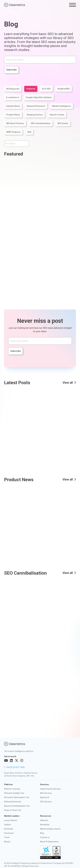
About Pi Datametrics (49, 842)
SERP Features (13, 132)
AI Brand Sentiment (13, 802)
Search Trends (57, 115)
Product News (13, 115)
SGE (29, 132)
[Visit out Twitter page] (17, 761)
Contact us (45, 837)
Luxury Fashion (11, 820)
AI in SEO (46, 89)
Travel (7, 837)
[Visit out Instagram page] (22, 761)
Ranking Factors (35, 115)
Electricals (9, 829)
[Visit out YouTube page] (6, 761)
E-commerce (13, 97)
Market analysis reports (50, 829)
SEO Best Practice (15, 123)
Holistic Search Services (50, 789)
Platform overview (12, 789)
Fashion (8, 825)
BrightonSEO (64, 89)
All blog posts (13, 89)
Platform (8, 784)
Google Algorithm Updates (39, 97)
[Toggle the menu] (72, 5)
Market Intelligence (62, 106)
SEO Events (63, 123)
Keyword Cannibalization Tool (17, 806)
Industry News (13, 106)
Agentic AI (45, 797)
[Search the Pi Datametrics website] (17, 144)
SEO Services (46, 802)
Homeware (9, 833)
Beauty (7, 842)
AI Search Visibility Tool (14, 793)
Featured (31, 89)
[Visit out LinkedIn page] (11, 761)
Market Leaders (12, 816)
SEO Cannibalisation (41, 123)
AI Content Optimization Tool (17, 797)
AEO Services (46, 793)
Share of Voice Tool (13, 810)
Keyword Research (36, 106)
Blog (42, 833)
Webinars (44, 820)
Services (44, 784)
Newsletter (45, 825)
